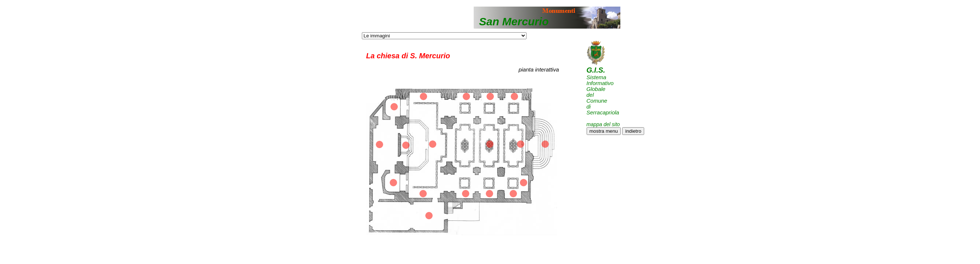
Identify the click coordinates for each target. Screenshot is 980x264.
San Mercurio (514, 21)
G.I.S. (596, 70)
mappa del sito (603, 124)
